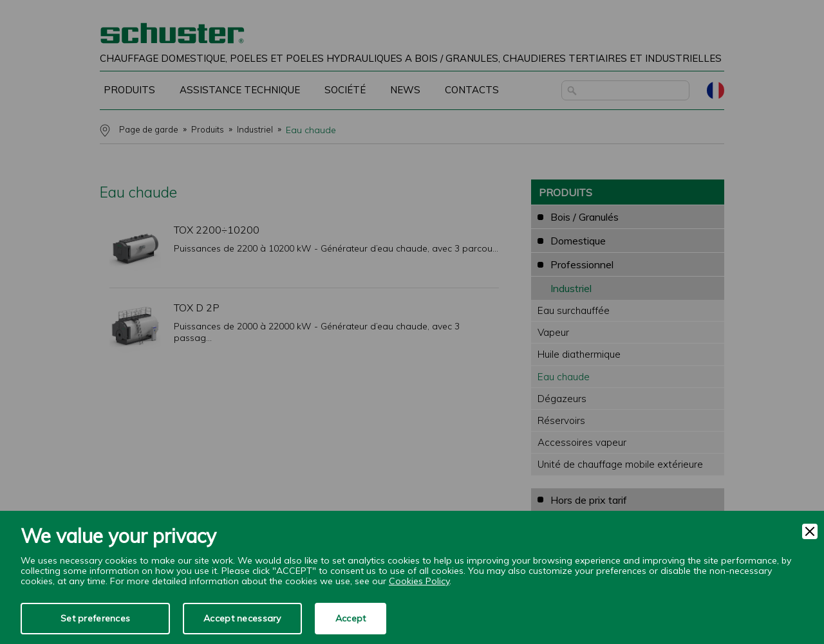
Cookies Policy (419, 581)
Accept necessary (242, 618)
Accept (351, 618)
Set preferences (95, 618)
